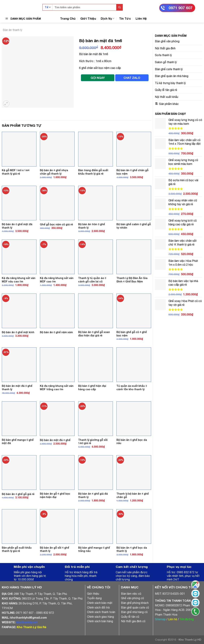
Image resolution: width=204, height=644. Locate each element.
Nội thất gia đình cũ (133, 621)
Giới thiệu (93, 594)
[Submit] (119, 7)
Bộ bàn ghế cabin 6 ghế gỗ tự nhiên (134, 226)
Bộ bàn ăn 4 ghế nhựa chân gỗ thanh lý (54, 172)
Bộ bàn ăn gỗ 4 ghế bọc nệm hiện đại (55, 495)
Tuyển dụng (94, 598)
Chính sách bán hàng (100, 621)
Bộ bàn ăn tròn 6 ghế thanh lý (92, 226)
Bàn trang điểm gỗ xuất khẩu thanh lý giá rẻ (93, 172)
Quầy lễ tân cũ (130, 617)
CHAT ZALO (132, 78)
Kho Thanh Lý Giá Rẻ (32, 627)
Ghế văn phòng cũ (132, 598)
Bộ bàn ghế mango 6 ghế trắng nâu (94, 549)
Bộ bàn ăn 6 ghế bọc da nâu (132, 442)
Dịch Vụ (108, 18)
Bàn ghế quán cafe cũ (135, 607)
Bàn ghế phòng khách (135, 603)
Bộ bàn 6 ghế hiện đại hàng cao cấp (92, 388)
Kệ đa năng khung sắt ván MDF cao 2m (57, 280)
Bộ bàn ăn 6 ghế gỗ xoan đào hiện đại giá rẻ (94, 334)
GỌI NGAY (98, 78)
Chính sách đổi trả (98, 607)
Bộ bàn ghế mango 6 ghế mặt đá (18, 442)
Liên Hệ (141, 18)
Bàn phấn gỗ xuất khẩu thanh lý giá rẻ (17, 549)
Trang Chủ (68, 18)
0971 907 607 (181, 8)
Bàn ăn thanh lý (12, 30)
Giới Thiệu (88, 18)
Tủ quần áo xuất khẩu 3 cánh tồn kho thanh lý (132, 388)
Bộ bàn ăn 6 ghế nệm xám (56, 332)
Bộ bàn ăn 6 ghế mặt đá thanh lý (17, 226)
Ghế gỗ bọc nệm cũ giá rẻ (56, 224)
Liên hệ (173, 619)
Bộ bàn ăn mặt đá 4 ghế (55, 440)
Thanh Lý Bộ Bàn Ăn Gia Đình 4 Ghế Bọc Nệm (132, 280)
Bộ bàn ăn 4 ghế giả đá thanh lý (93, 495)
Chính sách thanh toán (101, 612)
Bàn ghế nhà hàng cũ (134, 612)
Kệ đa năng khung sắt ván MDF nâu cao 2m (19, 280)
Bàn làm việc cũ (131, 594)
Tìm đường (187, 619)
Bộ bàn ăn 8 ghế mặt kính (18, 332)
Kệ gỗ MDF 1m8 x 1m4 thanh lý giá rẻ (16, 172)
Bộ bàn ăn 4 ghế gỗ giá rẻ (18, 494)
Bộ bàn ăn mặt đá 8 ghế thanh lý (17, 388)
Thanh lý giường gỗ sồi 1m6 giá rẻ (93, 442)
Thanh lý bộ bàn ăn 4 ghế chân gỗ (133, 495)
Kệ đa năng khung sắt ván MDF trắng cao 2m (57, 388)
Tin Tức (125, 18)
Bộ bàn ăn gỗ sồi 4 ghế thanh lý (55, 549)
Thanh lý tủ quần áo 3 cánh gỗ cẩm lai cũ (92, 280)
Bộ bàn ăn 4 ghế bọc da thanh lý (132, 549)
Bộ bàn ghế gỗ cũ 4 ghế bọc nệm (132, 334)
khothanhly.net (27, 622)
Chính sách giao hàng (100, 617)
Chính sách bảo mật (100, 603)
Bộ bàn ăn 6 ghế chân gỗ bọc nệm (132, 172)
